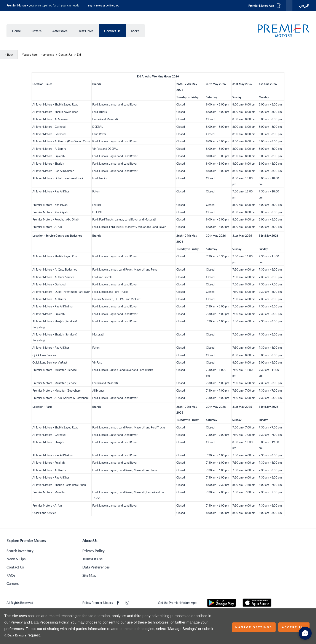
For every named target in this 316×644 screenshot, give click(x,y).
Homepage (47, 56)
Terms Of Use (93, 560)
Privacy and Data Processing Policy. (40, 622)
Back (10, 56)
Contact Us (65, 56)
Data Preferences (96, 569)
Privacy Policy (93, 552)
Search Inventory (20, 552)
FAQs (11, 577)
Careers (13, 585)
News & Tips (16, 560)
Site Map (89, 577)
